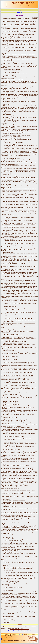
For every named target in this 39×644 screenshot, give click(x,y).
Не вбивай (19, 13)
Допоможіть (19, 634)
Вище (20, 631)
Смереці (10, 643)
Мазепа (19, 10)
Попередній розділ (13, 631)
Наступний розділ (27, 631)
